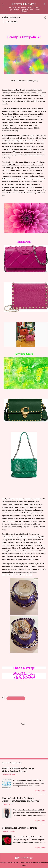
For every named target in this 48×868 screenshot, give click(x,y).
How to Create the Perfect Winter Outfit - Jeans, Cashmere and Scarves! (21, 799)
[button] (45, 18)
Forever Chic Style (24, 4)
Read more (41, 791)
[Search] (45, 5)
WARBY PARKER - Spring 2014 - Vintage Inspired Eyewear (18, 770)
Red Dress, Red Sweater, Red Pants (19, 828)
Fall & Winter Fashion (16, 698)
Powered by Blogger (24, 858)
